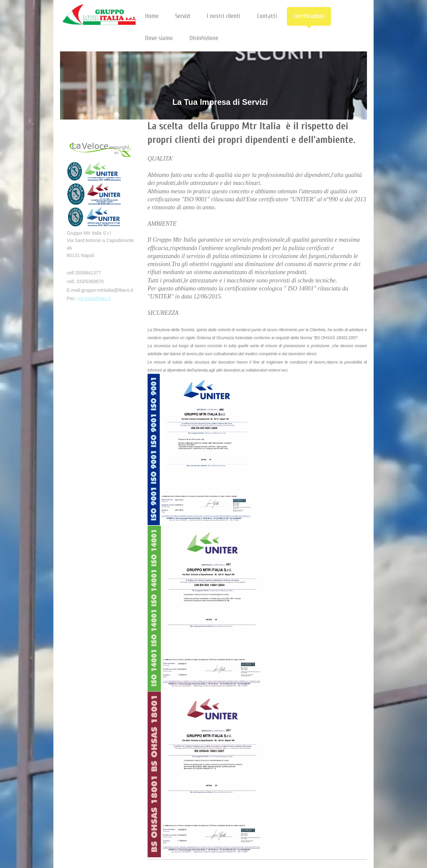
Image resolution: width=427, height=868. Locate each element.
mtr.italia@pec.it (94, 298)
